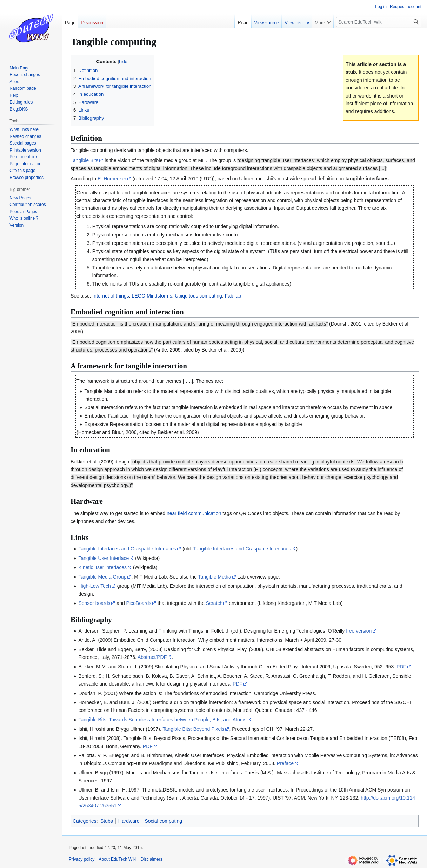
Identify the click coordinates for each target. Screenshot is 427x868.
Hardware (129, 821)
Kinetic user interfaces (102, 567)
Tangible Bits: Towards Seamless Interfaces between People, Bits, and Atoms (162, 720)
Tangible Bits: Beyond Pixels (194, 729)
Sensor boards (94, 603)
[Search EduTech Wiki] (379, 22)
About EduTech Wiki (117, 859)
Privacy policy (82, 859)
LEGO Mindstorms (152, 296)
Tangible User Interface (104, 558)
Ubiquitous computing (198, 296)
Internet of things (111, 296)
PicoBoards (139, 603)
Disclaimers (152, 859)
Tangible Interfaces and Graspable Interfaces (127, 549)
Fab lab (233, 296)
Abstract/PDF (152, 657)
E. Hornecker (112, 179)
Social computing (164, 821)
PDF (401, 667)
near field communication (194, 513)
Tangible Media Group (102, 577)
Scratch (214, 603)
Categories (85, 821)
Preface (285, 763)
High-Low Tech (94, 586)
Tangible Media (215, 577)
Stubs (107, 821)
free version (359, 631)
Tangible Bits (84, 160)
